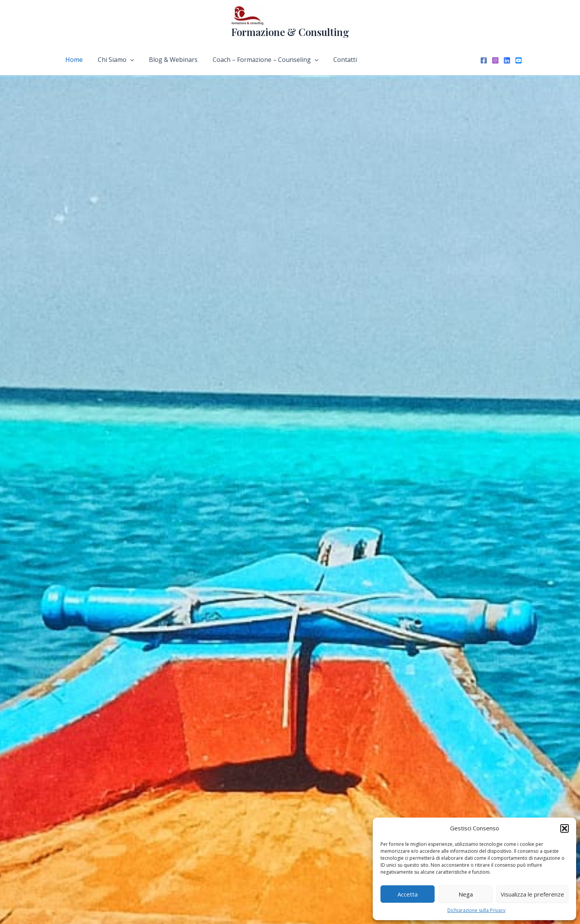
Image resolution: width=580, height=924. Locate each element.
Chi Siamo (112, 60)
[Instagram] (495, 60)
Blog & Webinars (167, 60)
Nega (466, 894)
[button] (565, 828)
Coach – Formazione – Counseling (257, 60)
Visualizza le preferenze (532, 894)
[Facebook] (484, 60)
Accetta (408, 894)
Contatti (333, 60)
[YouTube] (519, 60)
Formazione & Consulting (290, 32)
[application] (126, 60)
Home (73, 60)
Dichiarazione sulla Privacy (476, 910)
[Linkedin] (507, 60)
